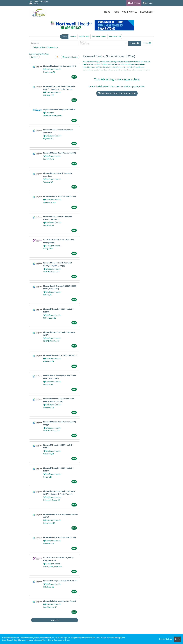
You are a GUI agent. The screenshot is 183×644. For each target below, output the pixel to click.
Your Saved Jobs (115, 37)
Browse (73, 37)
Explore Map (84, 37)
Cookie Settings (166, 639)
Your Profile (130, 12)
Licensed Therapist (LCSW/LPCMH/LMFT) (60, 355)
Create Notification (70, 57)
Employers (148, 3)
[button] (147, 43)
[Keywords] (55, 43)
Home (107, 12)
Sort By (34, 57)
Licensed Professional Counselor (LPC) (60, 66)
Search (64, 37)
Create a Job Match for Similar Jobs (117, 93)
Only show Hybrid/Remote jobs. (46, 47)
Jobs (116, 12)
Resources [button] (146, 12)
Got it (177, 639)
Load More (55, 620)
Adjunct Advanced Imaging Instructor (59, 109)
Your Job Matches (99, 37)
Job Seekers (134, 3)
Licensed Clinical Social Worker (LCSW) (60, 153)
